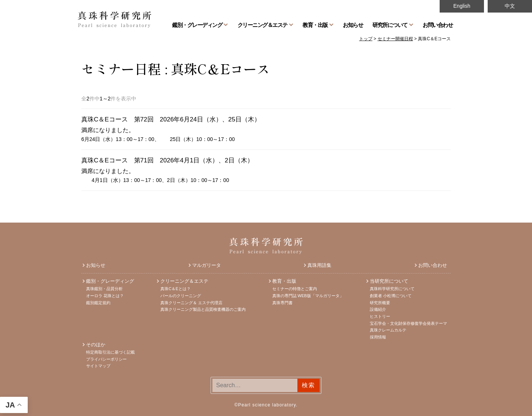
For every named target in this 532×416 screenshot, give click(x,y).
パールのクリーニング (181, 296)
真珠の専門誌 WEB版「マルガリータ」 (308, 296)
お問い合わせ (438, 25)
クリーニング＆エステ (262, 25)
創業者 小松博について (391, 296)
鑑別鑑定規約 (98, 303)
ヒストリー (380, 316)
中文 (510, 6)
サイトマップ (98, 366)
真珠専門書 (282, 303)
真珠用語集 (319, 265)
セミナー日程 (121, 68)
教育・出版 (315, 25)
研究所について (390, 25)
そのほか (96, 345)
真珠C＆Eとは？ (175, 289)
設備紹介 (378, 309)
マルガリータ (207, 265)
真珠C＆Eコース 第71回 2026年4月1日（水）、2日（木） (167, 160)
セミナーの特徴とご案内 (295, 289)
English (462, 6)
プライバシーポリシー (106, 359)
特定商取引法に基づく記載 (110, 352)
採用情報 (378, 337)
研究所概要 (380, 303)
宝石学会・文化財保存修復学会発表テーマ (408, 323)
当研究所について (389, 281)
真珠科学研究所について (392, 289)
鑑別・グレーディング (197, 25)
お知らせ (353, 25)
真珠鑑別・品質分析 (104, 289)
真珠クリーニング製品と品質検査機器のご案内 (203, 309)
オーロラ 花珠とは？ (105, 296)
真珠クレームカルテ (388, 330)
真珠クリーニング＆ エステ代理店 (191, 303)
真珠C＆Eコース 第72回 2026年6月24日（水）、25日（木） (171, 119)
